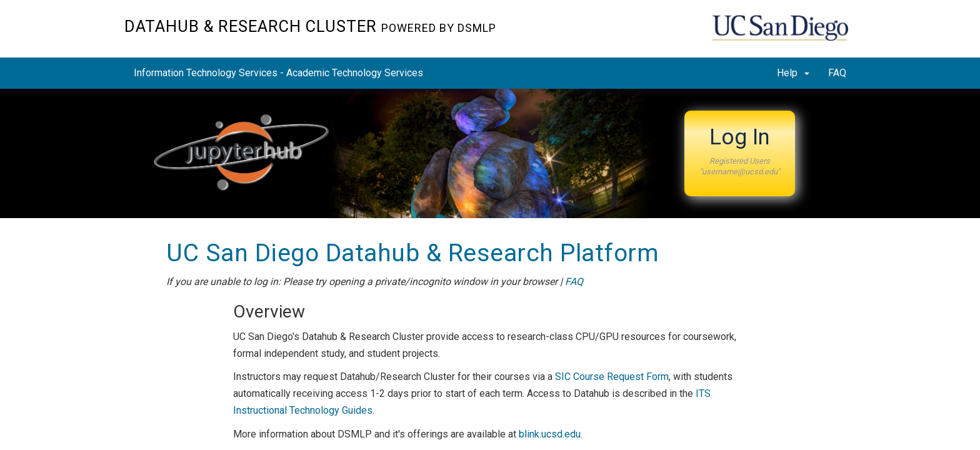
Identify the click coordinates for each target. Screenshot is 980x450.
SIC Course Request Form (612, 377)
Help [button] (793, 73)
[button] (740, 153)
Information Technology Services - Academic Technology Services (278, 73)
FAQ (837, 73)
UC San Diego (784, 35)
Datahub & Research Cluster (310, 26)
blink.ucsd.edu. (551, 434)
